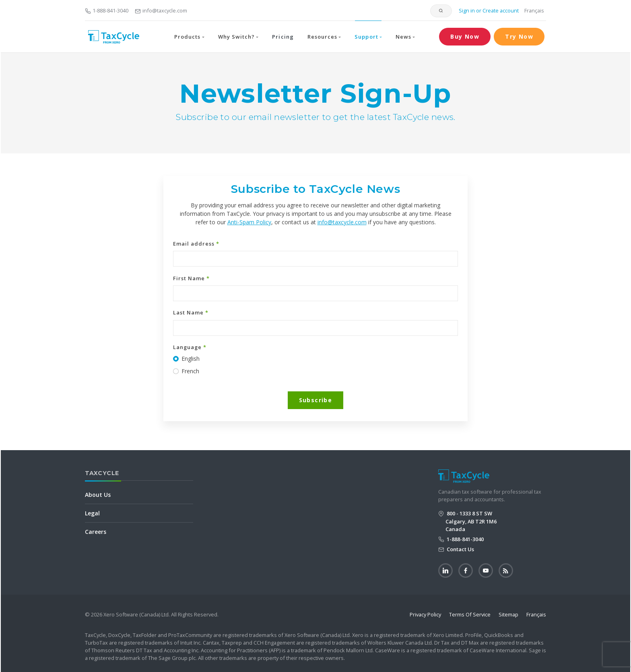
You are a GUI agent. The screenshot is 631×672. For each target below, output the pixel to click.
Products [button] (187, 37)
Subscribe (316, 400)
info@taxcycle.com (161, 10)
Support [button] (366, 37)
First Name (191, 278)
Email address (196, 244)
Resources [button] (322, 37)
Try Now (519, 36)
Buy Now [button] (465, 36)
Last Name (191, 312)
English (191, 359)
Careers (96, 532)
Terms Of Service (470, 614)
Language (190, 347)
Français (534, 10)
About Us (98, 495)
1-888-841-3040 (107, 10)
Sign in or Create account (488, 10)
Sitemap (508, 614)
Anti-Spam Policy (249, 222)
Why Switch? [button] (236, 37)
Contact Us (460, 549)
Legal (92, 513)
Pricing (283, 37)
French (190, 371)
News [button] (403, 37)
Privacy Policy (425, 614)
